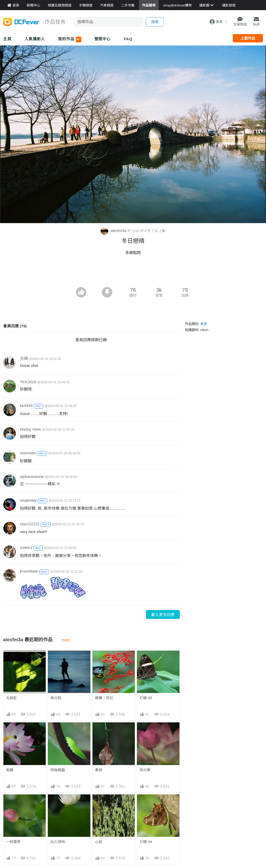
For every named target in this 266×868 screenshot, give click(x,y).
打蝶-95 (146, 698)
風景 (204, 324)
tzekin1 (26, 548)
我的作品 (69, 40)
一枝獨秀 (13, 842)
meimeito (28, 453)
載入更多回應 (163, 615)
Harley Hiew (31, 429)
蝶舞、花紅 (104, 698)
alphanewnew (32, 477)
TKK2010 (28, 382)
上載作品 (248, 38)
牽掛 (99, 770)
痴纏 (10, 770)
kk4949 (26, 406)
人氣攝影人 (35, 39)
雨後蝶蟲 (58, 770)
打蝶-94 (146, 842)
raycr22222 (30, 524)
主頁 (7, 39)
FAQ (128, 39)
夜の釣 (56, 698)
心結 (99, 842)
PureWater (29, 571)
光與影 (11, 698)
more (66, 640)
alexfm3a (114, 231)
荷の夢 (145, 770)
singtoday (28, 500)
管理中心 (103, 39)
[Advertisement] (133, 273)
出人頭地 (58, 842)
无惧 (24, 358)
